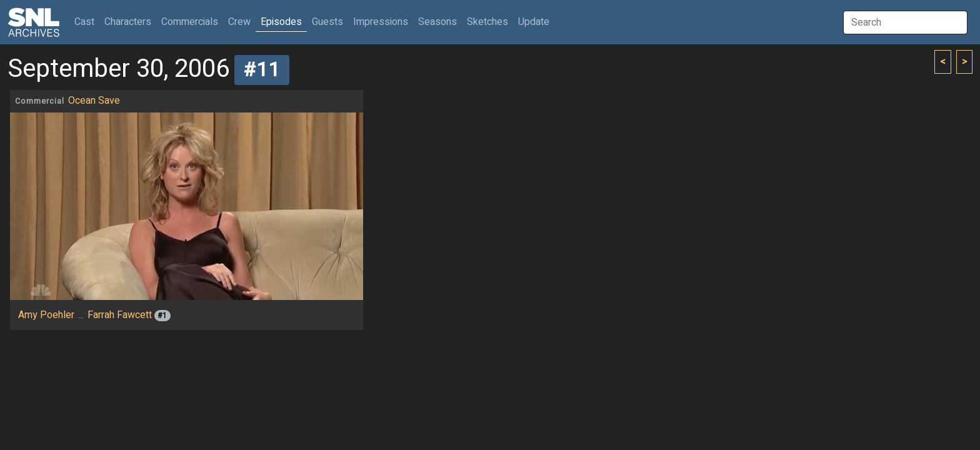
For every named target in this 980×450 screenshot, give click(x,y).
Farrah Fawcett (120, 315)
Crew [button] (239, 22)
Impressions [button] (381, 22)
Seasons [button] (437, 22)
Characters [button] (128, 22)
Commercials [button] (190, 22)
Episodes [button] (281, 22)
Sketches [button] (487, 22)
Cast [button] (87, 22)
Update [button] (534, 22)
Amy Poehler (46, 315)
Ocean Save (94, 101)
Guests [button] (327, 22)
